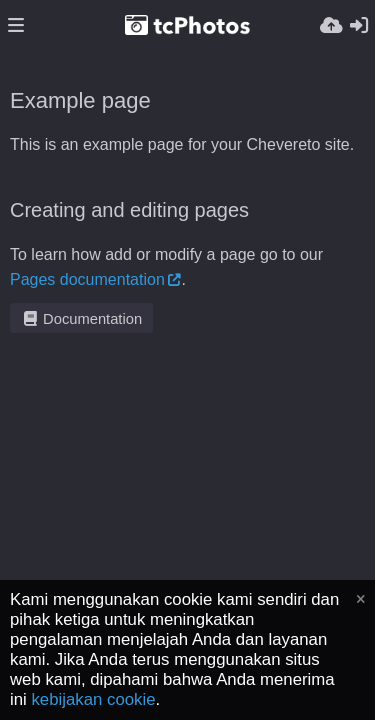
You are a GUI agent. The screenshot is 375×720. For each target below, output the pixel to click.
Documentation (81, 319)
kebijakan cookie (93, 699)
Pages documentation (87, 279)
